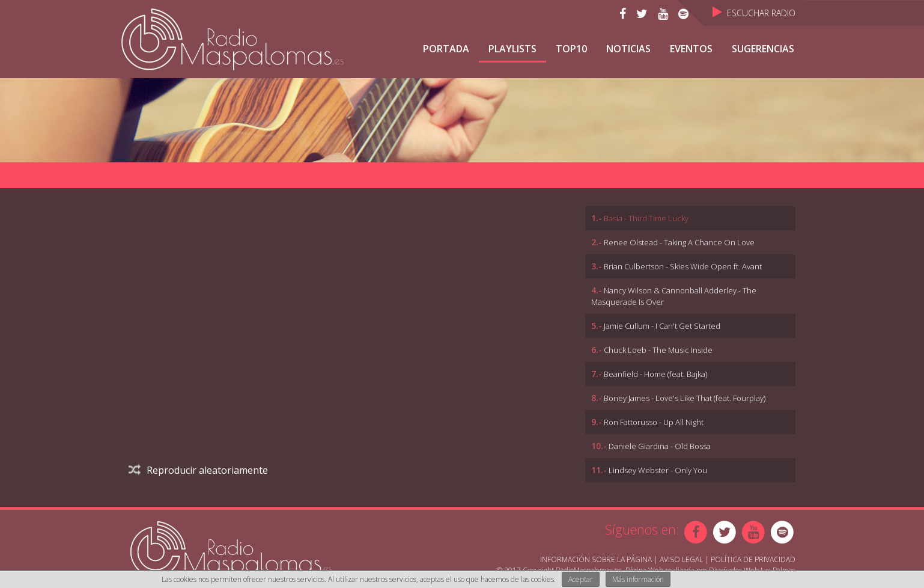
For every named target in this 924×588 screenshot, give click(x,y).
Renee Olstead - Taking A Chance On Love (679, 242)
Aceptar (581, 579)
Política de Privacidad (753, 559)
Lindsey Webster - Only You (658, 470)
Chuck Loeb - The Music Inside (658, 350)
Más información (638, 579)
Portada (446, 49)
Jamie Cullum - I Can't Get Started (662, 326)
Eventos (691, 49)
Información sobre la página (596, 559)
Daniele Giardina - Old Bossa (660, 446)
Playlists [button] (512, 49)
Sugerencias (763, 49)
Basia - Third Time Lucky (646, 218)
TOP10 (571, 49)
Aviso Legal (681, 559)
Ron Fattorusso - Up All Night (654, 422)
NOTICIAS (628, 49)
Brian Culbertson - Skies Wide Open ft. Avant (683, 266)
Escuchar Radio (754, 13)
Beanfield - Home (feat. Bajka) (655, 374)
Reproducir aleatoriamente (198, 470)
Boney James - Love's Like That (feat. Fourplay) (685, 398)
